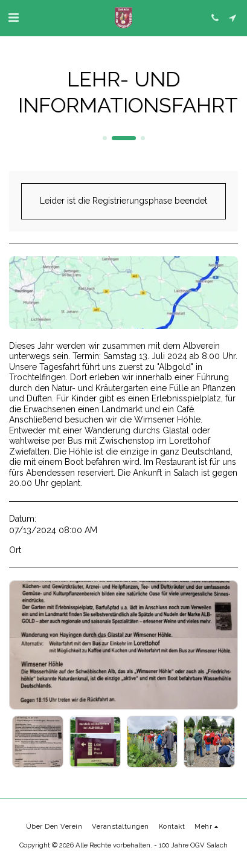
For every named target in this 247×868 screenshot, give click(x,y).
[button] (13, 18)
